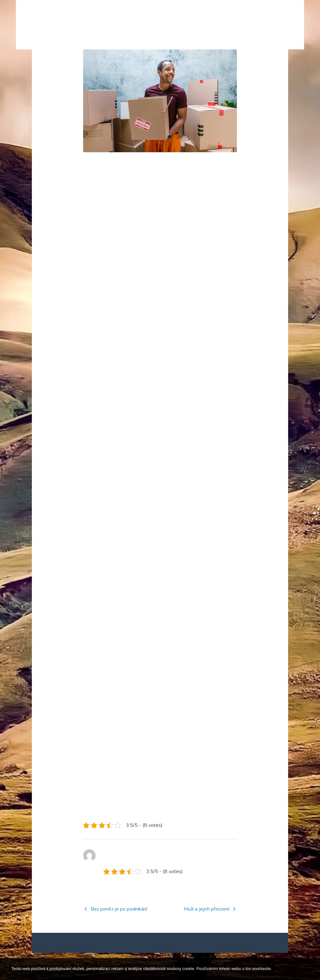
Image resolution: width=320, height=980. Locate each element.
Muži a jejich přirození (207, 919)
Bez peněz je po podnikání (119, 919)
